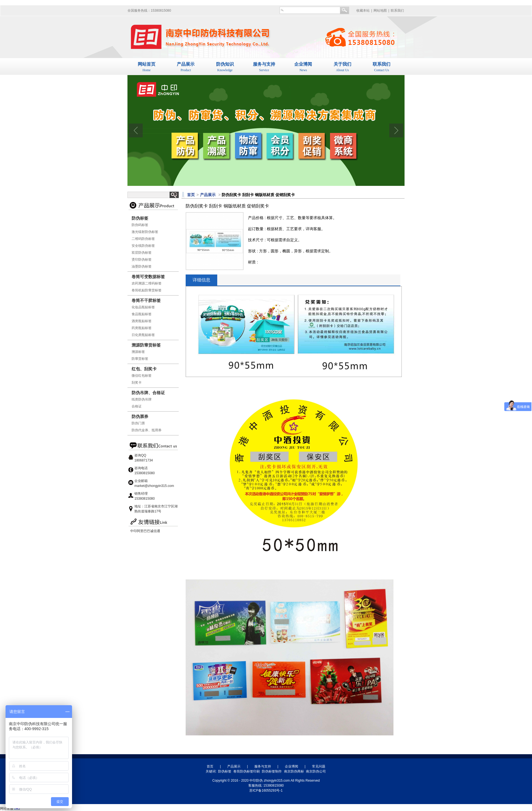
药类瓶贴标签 (142, 328)
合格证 (137, 406)
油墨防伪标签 (142, 266)
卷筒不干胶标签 (146, 300)
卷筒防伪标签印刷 (247, 771)
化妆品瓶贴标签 (143, 307)
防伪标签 (140, 218)
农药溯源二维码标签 (147, 283)
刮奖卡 (137, 383)
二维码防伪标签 (143, 239)
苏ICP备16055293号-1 (266, 791)
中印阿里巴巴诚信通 (145, 531)
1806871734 (144, 460)
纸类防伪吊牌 (142, 399)
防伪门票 (138, 423)
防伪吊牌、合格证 (148, 393)
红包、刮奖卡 (144, 369)
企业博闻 (291, 766)
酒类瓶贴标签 (142, 321)
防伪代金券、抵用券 (147, 430)
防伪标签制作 (272, 771)
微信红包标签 (142, 376)
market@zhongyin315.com (154, 486)
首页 (210, 766)
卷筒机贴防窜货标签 (147, 290)
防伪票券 (140, 416)
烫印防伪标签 (142, 260)
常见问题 (319, 766)
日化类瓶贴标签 (143, 335)
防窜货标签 (140, 359)
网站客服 (7, 809)
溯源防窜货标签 (146, 345)
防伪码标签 (140, 225)
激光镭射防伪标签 (145, 232)
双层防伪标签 (142, 253)
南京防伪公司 (316, 771)
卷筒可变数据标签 (148, 277)
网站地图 (380, 11)
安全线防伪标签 (143, 246)
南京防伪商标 (294, 771)
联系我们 (397, 11)
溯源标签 (138, 352)
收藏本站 (363, 11)
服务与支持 (263, 766)
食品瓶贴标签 (142, 314)
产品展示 (234, 766)
